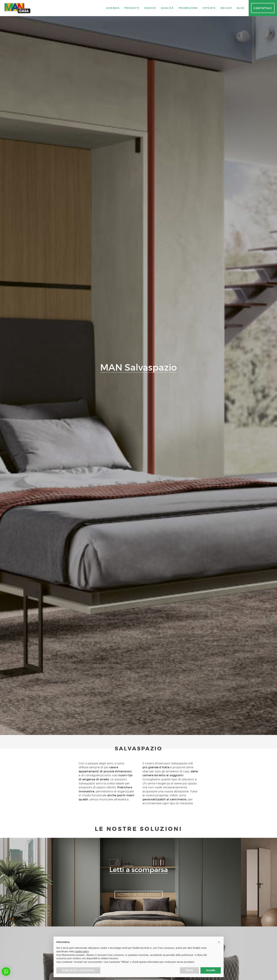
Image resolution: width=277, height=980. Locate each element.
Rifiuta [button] (189, 970)
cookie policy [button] (82, 951)
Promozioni (188, 8)
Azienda (113, 8)
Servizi (150, 8)
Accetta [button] (211, 970)
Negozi (226, 8)
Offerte (209, 8)
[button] (6, 971)
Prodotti (132, 8)
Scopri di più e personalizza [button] (78, 970)
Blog (241, 8)
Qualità (167, 8)
